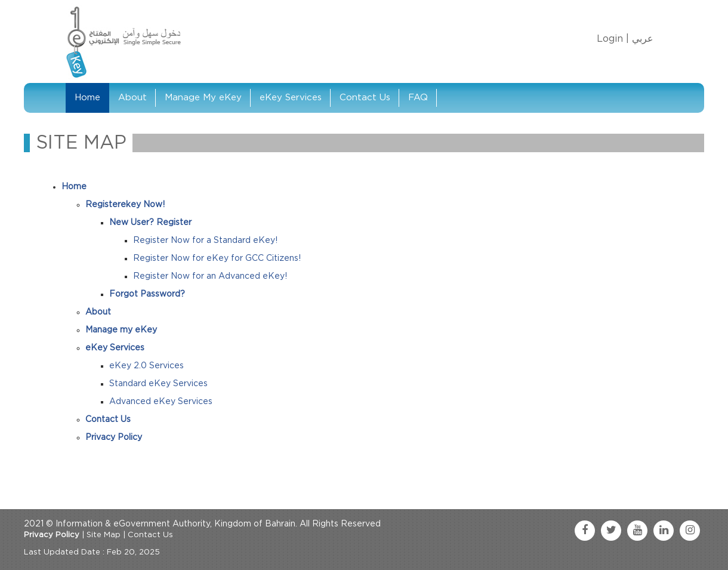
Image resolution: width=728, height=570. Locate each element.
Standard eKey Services (158, 384)
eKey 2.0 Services (146, 366)
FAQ (418, 98)
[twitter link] (611, 531)
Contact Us (365, 98)
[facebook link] (585, 531)
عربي (643, 39)
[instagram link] (690, 531)
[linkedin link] (664, 531)
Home (87, 98)
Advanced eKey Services (161, 402)
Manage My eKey (203, 98)
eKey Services (291, 98)
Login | (613, 39)
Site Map (104, 535)
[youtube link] (637, 531)
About (132, 98)
